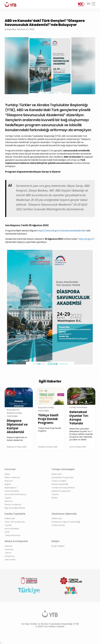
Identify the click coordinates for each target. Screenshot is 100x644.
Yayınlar (55, 494)
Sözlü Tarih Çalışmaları (15, 522)
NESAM (54, 498)
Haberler (8, 546)
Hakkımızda (57, 474)
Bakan (7, 474)
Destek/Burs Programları (63, 477)
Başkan (8, 484)
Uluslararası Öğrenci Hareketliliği (66, 522)
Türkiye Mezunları (12, 535)
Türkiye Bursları (58, 525)
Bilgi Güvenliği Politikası (15, 508)
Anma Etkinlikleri (12, 529)
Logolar (8, 498)
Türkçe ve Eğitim (59, 481)
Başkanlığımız (11, 488)
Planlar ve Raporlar (13, 505)
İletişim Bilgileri (58, 546)
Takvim (8, 553)
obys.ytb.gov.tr (86, 239)
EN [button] (89, 4)
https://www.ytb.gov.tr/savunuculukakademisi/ (62, 231)
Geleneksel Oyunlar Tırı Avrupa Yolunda (79, 418)
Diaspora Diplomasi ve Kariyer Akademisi (17, 426)
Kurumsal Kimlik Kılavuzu (16, 494)
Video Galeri (10, 560)
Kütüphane (10, 556)
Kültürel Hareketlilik (60, 484)
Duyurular (9, 549)
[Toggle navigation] (93, 4)
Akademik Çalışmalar (61, 491)
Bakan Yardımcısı (12, 477)
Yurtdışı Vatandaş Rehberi (63, 488)
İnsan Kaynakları (12, 491)
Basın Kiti (9, 481)
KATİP (7, 532)
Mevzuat (9, 501)
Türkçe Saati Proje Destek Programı (48, 419)
